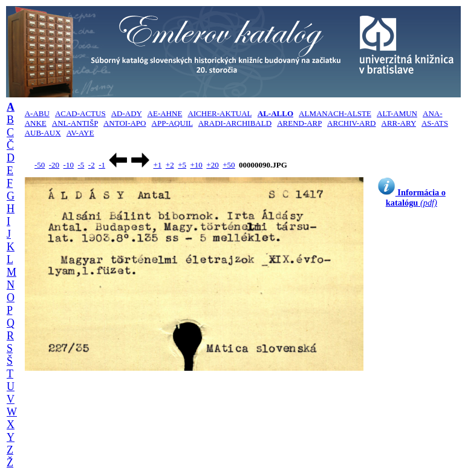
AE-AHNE (165, 113)
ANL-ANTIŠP (75, 123)
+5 (182, 165)
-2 (92, 165)
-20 (54, 165)
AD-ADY (127, 113)
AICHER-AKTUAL (220, 113)
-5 (81, 165)
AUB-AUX (43, 133)
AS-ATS (435, 123)
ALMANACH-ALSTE (335, 113)
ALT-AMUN (397, 113)
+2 (170, 165)
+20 (212, 165)
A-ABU (37, 113)
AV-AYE (80, 133)
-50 (40, 165)
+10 (197, 165)
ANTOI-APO (125, 123)
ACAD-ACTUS (80, 113)
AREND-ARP (299, 123)
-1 (102, 165)
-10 (69, 165)
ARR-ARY (399, 123)
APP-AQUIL (172, 123)
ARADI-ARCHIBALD (235, 123)
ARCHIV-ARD (351, 123)
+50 (229, 165)
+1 (157, 165)
